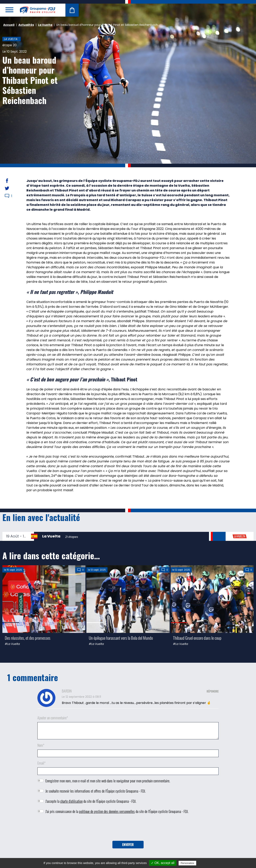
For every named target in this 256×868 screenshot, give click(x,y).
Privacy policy (207, 863)
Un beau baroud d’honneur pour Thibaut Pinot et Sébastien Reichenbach (30, 80)
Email (41, 763)
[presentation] (128, 829)
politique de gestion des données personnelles (107, 811)
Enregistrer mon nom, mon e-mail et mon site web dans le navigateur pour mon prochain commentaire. (108, 781)
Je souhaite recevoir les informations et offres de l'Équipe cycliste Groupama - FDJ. (95, 791)
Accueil (9, 25)
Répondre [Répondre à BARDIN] (213, 691)
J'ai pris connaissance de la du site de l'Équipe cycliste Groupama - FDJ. (117, 811)
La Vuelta (45, 25)
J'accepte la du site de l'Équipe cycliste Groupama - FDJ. (91, 801)
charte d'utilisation (71, 801)
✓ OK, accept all (163, 863)
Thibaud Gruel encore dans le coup (197, 638)
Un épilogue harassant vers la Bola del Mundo (121, 638)
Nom (41, 745)
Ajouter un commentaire (53, 718)
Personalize (187, 863)
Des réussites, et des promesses (28, 638)
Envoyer (128, 845)
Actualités (26, 25)
